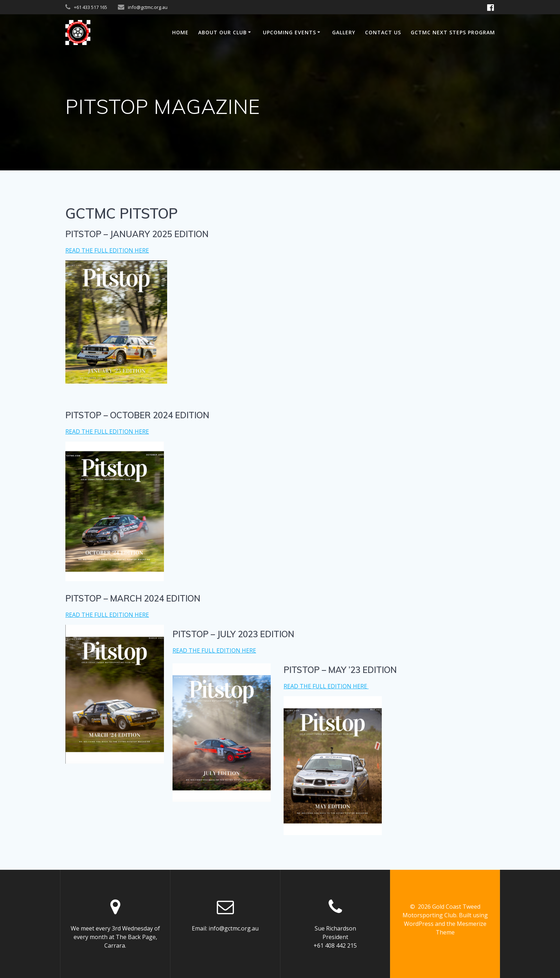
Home (180, 32)
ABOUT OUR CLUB (222, 32)
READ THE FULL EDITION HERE (107, 250)
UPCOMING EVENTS (289, 32)
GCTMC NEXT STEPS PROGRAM (453, 32)
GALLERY (344, 32)
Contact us (383, 32)
